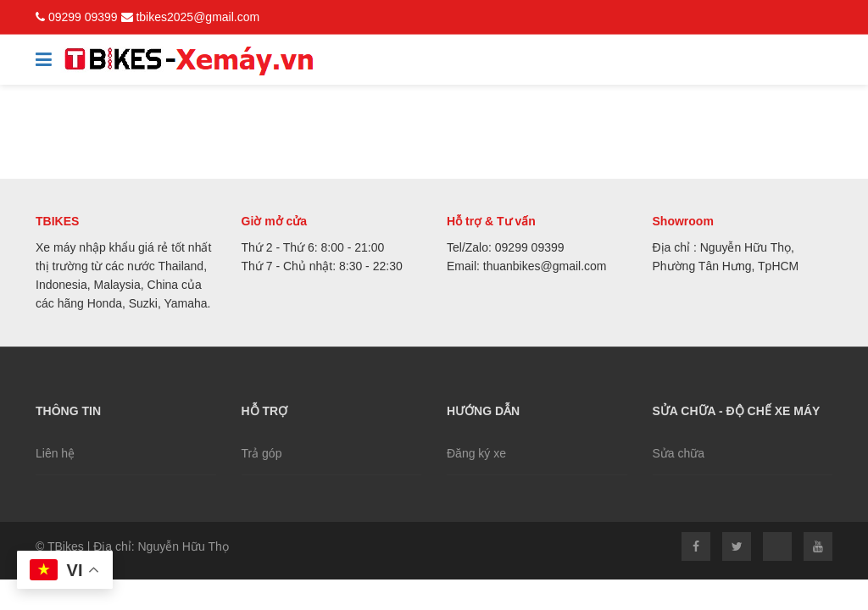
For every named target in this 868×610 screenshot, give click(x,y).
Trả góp (262, 453)
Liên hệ (55, 453)
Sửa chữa (679, 453)
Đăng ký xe (476, 453)
